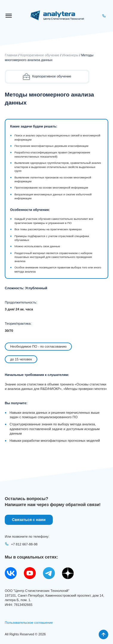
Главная (11, 55)
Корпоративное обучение (40, 55)
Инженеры (70, 55)
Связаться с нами (29, 520)
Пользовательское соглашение (29, 623)
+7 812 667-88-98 (21, 544)
